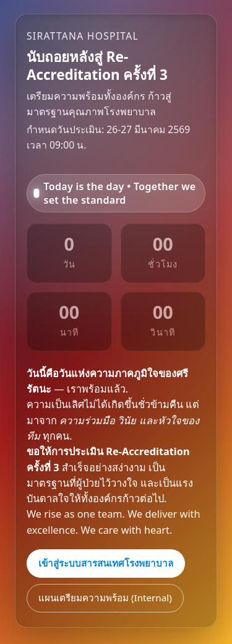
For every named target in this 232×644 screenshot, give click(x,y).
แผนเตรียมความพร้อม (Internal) (105, 598)
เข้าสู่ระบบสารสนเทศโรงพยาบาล (106, 563)
